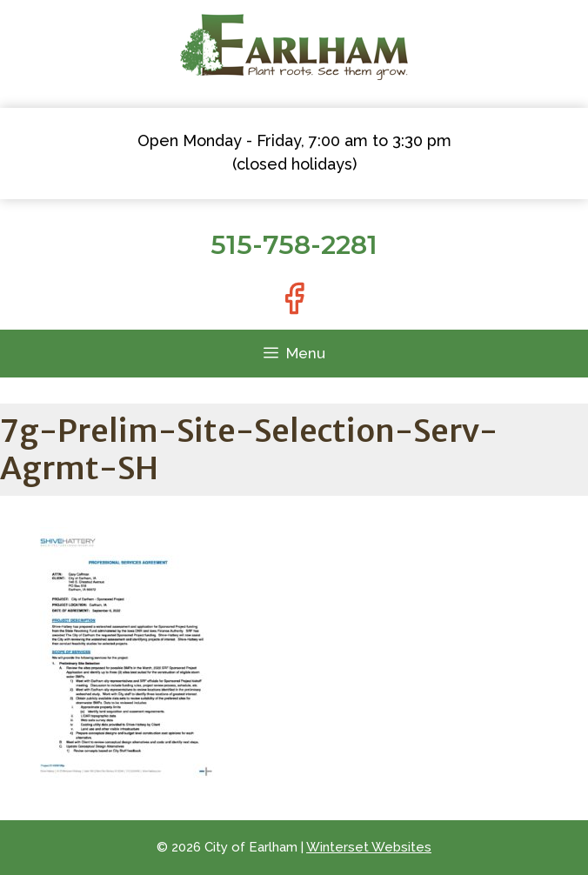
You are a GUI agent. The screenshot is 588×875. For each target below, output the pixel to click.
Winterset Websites (369, 847)
